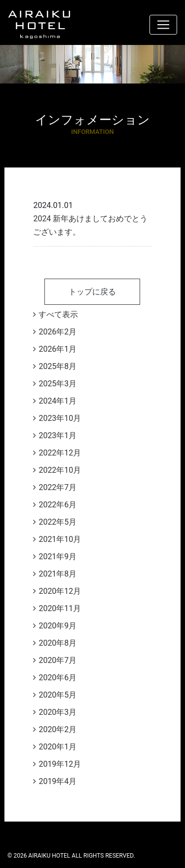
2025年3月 (57, 384)
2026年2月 (57, 332)
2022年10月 (60, 470)
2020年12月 (60, 591)
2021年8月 (57, 574)
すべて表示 (58, 314)
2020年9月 (57, 626)
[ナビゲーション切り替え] (163, 25)
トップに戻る (92, 292)
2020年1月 (57, 747)
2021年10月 (60, 539)
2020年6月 (57, 678)
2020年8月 (57, 643)
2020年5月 (57, 695)
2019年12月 (60, 764)
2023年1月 (57, 435)
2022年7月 (57, 487)
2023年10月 (60, 418)
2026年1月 (57, 349)
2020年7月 (57, 660)
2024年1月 (57, 401)
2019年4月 (57, 781)
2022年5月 (57, 522)
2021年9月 (57, 557)
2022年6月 (57, 505)
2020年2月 (57, 729)
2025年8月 (57, 366)
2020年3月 (57, 712)
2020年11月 (60, 608)
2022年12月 (60, 453)
